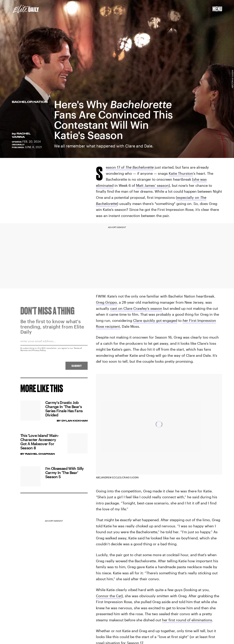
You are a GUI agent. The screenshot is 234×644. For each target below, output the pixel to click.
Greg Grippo (106, 302)
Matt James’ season (152, 185)
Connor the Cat (109, 596)
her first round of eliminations (187, 620)
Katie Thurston (181, 173)
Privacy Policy (39, 352)
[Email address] (54, 344)
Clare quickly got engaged (155, 320)
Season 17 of (130, 168)
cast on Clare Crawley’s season (136, 308)
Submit (77, 367)
